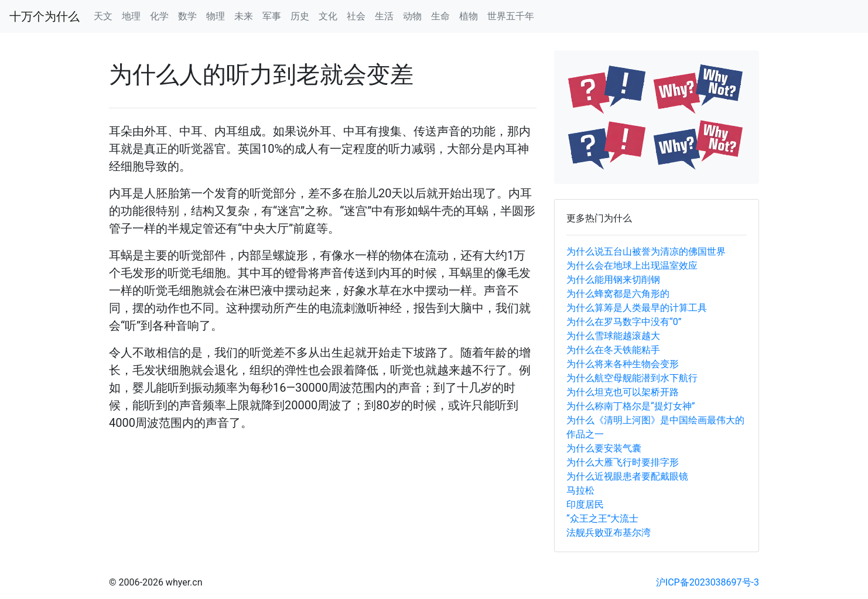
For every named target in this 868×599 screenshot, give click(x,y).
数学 (187, 16)
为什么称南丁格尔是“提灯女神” (631, 406)
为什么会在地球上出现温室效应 (632, 266)
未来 (244, 16)
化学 (159, 16)
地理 (131, 16)
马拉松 (580, 490)
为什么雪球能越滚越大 (613, 336)
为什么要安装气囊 (604, 448)
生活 (384, 16)
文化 (328, 16)
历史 (300, 16)
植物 (469, 16)
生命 (440, 16)
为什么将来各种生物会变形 (623, 364)
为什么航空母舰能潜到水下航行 (632, 378)
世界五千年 (511, 16)
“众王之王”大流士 (602, 518)
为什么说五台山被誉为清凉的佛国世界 (646, 251)
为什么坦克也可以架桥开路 (623, 392)
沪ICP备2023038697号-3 (708, 582)
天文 (103, 16)
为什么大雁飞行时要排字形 (623, 462)
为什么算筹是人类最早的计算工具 (637, 308)
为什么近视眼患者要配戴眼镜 (627, 476)
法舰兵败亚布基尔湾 (609, 533)
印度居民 (585, 504)
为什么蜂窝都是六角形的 (618, 294)
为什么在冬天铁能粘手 (613, 350)
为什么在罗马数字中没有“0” (624, 322)
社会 (356, 16)
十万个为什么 (45, 16)
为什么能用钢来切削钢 (613, 280)
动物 (412, 16)
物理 (216, 16)
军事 (272, 16)
